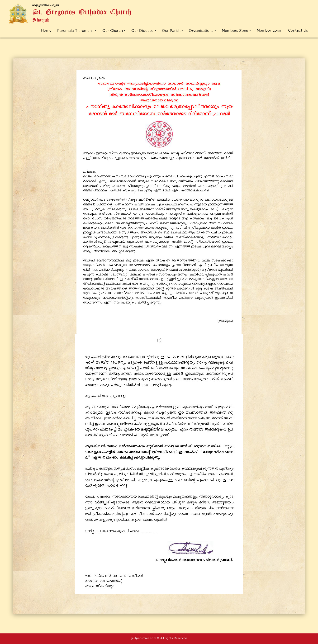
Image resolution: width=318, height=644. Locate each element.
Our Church (113, 31)
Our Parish (171, 31)
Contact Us (298, 30)
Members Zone (235, 31)
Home (46, 30)
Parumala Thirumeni (76, 31)
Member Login (270, 30)
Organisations (201, 31)
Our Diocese (142, 31)
